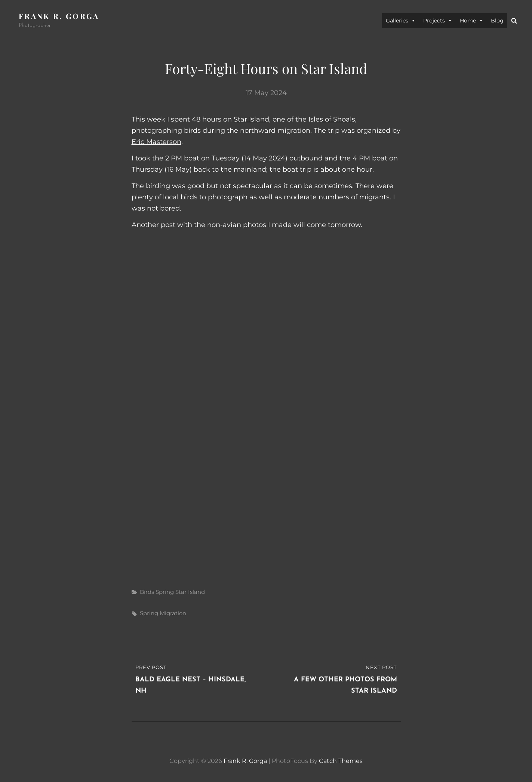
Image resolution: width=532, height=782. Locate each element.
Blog (497, 21)
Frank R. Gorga (59, 16)
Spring (165, 592)
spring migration (163, 613)
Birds (147, 592)
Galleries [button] (401, 21)
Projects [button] (438, 21)
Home (472, 21)
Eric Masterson (156, 142)
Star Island (251, 119)
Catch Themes (341, 761)
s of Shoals (337, 119)
